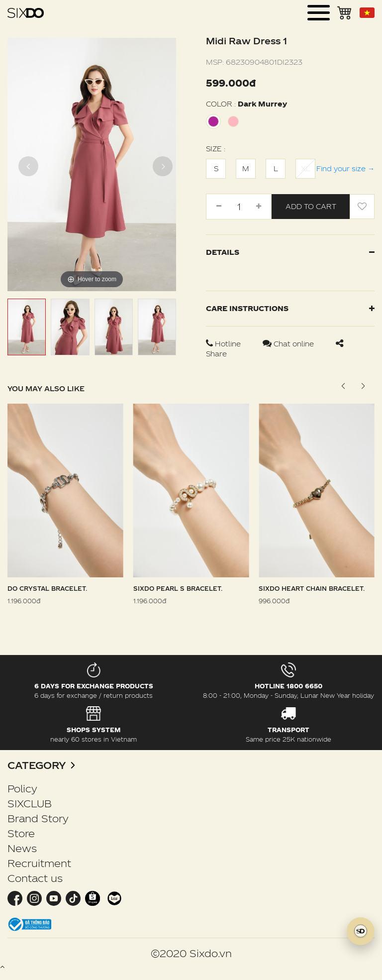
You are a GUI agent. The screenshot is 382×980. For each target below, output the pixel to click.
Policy (22, 788)
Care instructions (290, 308)
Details (290, 252)
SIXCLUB (30, 803)
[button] (363, 386)
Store (21, 833)
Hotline (224, 344)
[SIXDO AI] (361, 931)
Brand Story (38, 818)
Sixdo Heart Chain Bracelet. (312, 588)
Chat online (289, 344)
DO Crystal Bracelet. (47, 588)
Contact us (35, 878)
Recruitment (39, 863)
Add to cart (311, 206)
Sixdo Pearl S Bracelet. (178, 588)
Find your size (345, 168)
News (22, 848)
